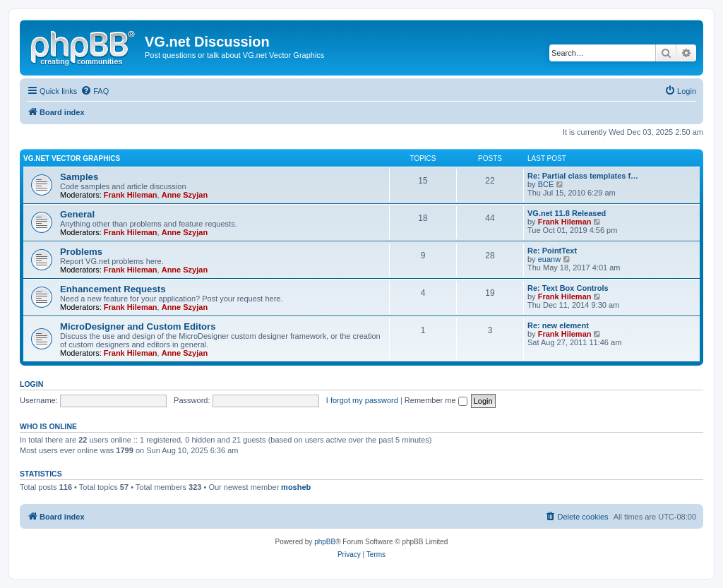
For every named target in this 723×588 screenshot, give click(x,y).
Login (31, 384)
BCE (546, 184)
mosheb (296, 487)
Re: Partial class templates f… (583, 176)
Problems (81, 252)
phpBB (325, 542)
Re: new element (558, 325)
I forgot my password (362, 400)
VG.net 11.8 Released (567, 213)
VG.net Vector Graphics (72, 158)
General (77, 214)
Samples (79, 177)
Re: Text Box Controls (568, 288)
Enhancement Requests (113, 289)
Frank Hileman (131, 195)
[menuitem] (95, 91)
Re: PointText (552, 251)
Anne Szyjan (185, 195)
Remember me (436, 400)
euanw (549, 259)
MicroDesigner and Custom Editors (138, 326)
